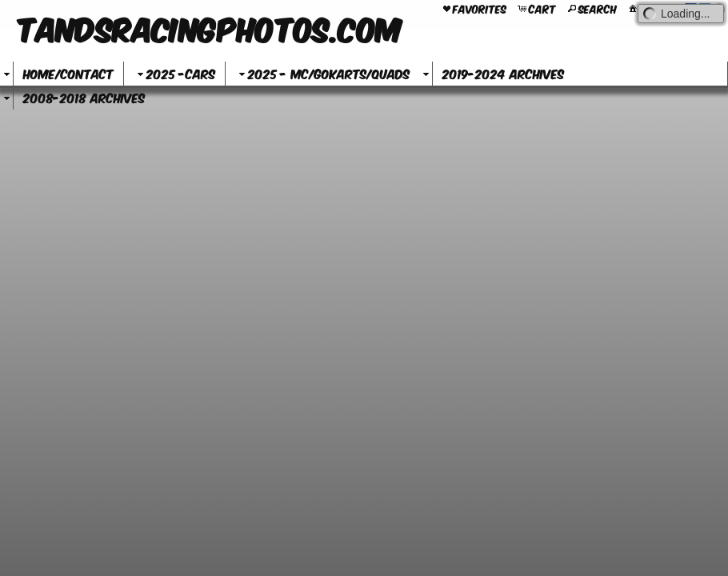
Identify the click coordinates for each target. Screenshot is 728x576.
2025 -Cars (174, 73)
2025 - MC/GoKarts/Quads (322, 73)
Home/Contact (68, 73)
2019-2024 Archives (503, 73)
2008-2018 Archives (84, 97)
